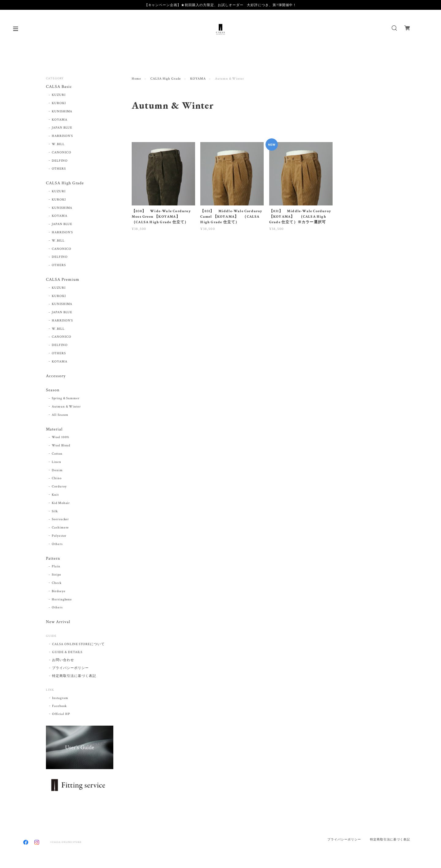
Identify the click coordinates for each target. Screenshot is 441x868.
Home (136, 79)
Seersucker (60, 519)
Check (57, 583)
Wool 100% (61, 437)
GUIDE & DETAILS (67, 652)
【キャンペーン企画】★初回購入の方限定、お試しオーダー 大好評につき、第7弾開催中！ (221, 5)
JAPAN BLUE (62, 128)
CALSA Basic (59, 87)
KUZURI (59, 95)
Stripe (57, 575)
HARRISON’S (62, 136)
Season (53, 390)
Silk (55, 511)
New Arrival (58, 622)
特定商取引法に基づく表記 (74, 676)
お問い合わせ (63, 660)
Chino (57, 478)
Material (54, 429)
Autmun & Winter (66, 407)
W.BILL (58, 144)
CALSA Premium (62, 280)
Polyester (59, 536)
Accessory (56, 376)
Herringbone (62, 599)
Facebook (59, 706)
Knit (55, 495)
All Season (60, 415)
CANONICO (62, 152)
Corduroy (59, 487)
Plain (56, 566)
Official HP (61, 714)
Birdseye (59, 591)
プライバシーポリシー (70, 668)
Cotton (57, 454)
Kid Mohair (61, 503)
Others (57, 544)
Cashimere (60, 528)
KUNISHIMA (62, 111)
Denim (57, 470)
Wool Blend (61, 445)
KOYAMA (198, 79)
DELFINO (60, 161)
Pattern (53, 559)
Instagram (60, 698)
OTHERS (59, 169)
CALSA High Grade (166, 79)
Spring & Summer (66, 398)
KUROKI (59, 103)
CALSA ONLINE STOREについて (78, 644)
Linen (57, 462)
